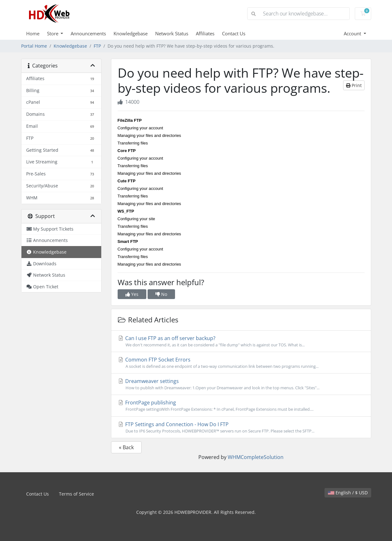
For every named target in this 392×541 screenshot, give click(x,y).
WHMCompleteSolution (256, 457)
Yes (132, 294)
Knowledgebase (131, 33)
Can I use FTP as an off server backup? (241, 341)
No (161, 294)
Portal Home (34, 46)
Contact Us (234, 33)
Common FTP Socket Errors (241, 363)
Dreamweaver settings (241, 384)
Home (33, 33)
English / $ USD (348, 493)
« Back (126, 447)
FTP (97, 46)
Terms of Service (76, 494)
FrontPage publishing (241, 406)
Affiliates (205, 33)
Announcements (88, 33)
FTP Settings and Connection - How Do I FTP (241, 427)
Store (53, 33)
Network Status (172, 33)
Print (354, 85)
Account (353, 33)
